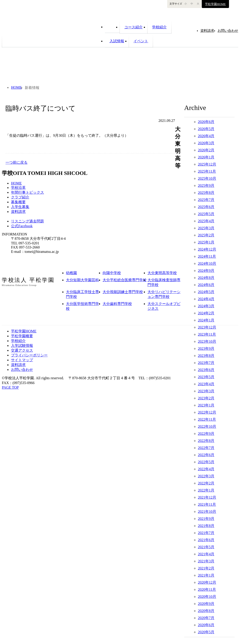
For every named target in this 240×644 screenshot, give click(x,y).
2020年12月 (207, 582)
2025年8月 (206, 193)
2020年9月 (206, 604)
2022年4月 (206, 469)
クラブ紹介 (20, 197)
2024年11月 (207, 256)
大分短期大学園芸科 (82, 280)
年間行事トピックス (27, 192)
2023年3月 (206, 391)
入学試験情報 (22, 346)
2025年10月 (207, 178)
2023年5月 (206, 377)
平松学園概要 (22, 336)
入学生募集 (20, 207)
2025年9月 (206, 186)
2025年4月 (206, 221)
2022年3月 (206, 476)
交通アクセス (22, 350)
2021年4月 (206, 554)
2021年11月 (207, 504)
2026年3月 (206, 143)
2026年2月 (206, 150)
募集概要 (18, 202)
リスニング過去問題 (27, 221)
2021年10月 (207, 512)
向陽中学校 (112, 273)
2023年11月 (207, 334)
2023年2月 (206, 398)
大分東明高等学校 (162, 273)
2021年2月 (206, 568)
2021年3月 (206, 561)
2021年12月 (207, 497)
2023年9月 (206, 349)
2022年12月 (207, 412)
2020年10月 (207, 597)
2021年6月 (206, 540)
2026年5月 (206, 129)
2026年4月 (206, 136)
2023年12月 (207, 327)
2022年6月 (206, 455)
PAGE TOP (10, 387)
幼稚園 (71, 273)
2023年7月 (206, 363)
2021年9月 (206, 519)
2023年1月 (206, 405)
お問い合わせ (22, 370)
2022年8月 (206, 441)
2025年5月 (206, 214)
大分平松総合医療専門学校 (125, 280)
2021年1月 (206, 575)
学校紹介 (159, 27)
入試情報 (117, 41)
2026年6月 (206, 122)
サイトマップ (22, 360)
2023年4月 (206, 384)
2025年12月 (207, 164)
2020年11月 (207, 589)
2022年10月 (207, 426)
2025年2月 (206, 235)
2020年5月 (206, 632)
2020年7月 (206, 618)
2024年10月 (207, 263)
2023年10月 (207, 341)
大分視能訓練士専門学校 (123, 292)
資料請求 (18, 212)
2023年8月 (206, 356)
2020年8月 (206, 611)
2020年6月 (206, 625)
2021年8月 (206, 526)
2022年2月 (206, 483)
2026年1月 (206, 157)
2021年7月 (206, 533)
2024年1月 (206, 320)
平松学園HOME (215, 4)
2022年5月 (206, 462)
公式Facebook (22, 226)
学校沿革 (18, 188)
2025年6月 (206, 207)
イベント (141, 41)
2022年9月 (206, 434)
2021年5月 (206, 547)
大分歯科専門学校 (117, 304)
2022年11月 (207, 419)
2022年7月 (206, 448)
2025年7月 (206, 200)
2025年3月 (206, 228)
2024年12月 (207, 249)
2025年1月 (206, 242)
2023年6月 (206, 370)
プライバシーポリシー (29, 355)
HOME (112, 26)
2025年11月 (207, 171)
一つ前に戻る (16, 162)
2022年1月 (206, 490)
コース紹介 (134, 27)
